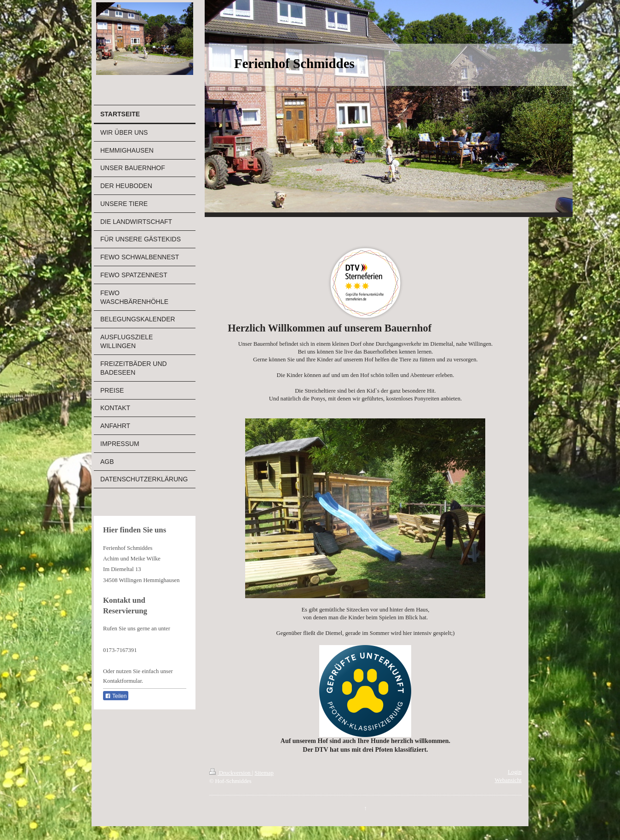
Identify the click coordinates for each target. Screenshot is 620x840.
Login (515, 772)
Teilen (116, 696)
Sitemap (264, 773)
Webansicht (508, 780)
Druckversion (231, 773)
